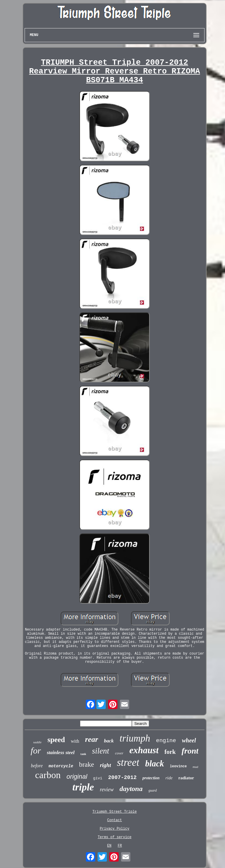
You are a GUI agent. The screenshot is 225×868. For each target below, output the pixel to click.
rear (92, 739)
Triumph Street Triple (114, 812)
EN (109, 846)
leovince (178, 766)
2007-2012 (122, 778)
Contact (115, 820)
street (128, 762)
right (105, 765)
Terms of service (114, 837)
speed (56, 740)
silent (101, 751)
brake (87, 765)
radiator (186, 778)
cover (119, 753)
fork (170, 752)
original (77, 777)
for (36, 750)
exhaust (144, 750)
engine (166, 741)
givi (98, 778)
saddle (37, 742)
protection (151, 778)
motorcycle (61, 766)
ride (169, 778)
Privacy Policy (115, 829)
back (109, 741)
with (75, 741)
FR (120, 846)
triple (83, 787)
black (154, 763)
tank (83, 754)
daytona (131, 789)
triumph (135, 738)
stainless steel (61, 753)
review (107, 790)
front (190, 751)
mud (195, 767)
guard (153, 790)
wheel (189, 740)
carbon (48, 775)
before (37, 766)
